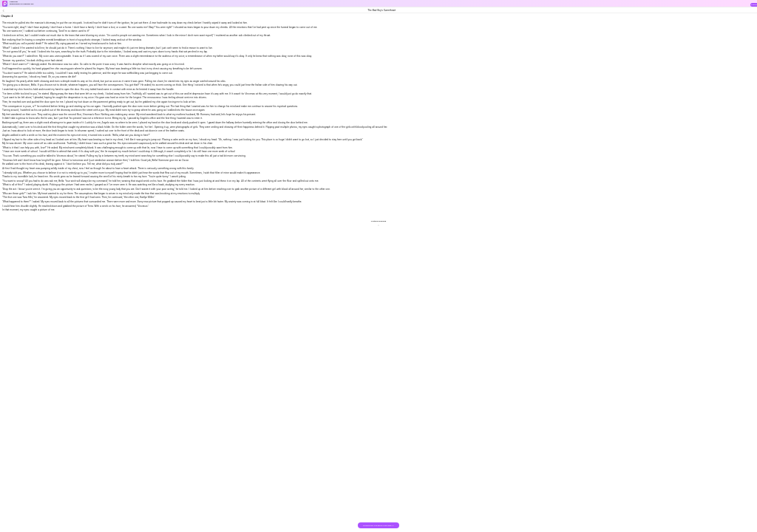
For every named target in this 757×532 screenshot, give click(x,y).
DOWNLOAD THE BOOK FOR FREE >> (378, 526)
